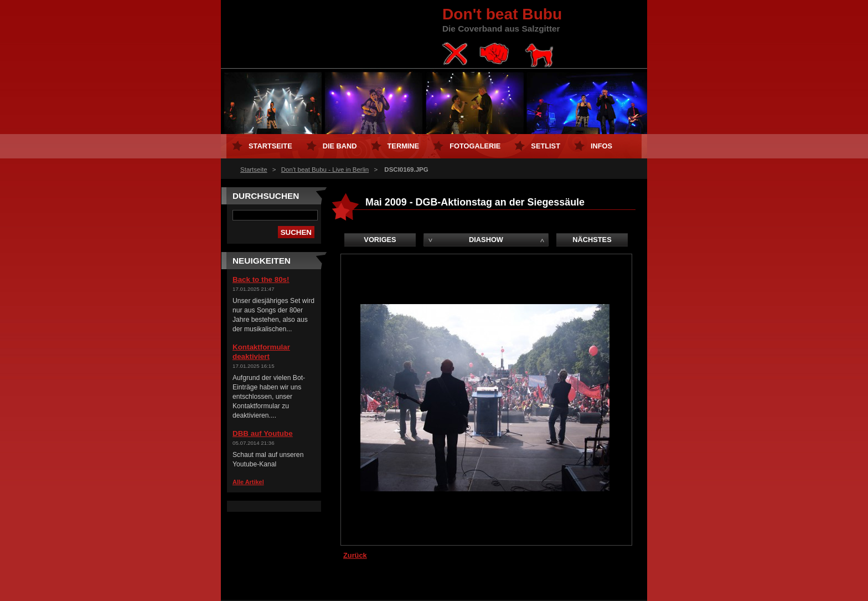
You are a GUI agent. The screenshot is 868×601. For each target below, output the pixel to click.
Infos (601, 146)
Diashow (486, 240)
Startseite (254, 169)
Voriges (380, 240)
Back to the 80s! (261, 279)
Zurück (355, 555)
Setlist (546, 146)
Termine (404, 146)
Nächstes (592, 240)
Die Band (340, 146)
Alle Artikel (248, 482)
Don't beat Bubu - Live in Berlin (325, 169)
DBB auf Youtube (263, 433)
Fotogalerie (475, 146)
